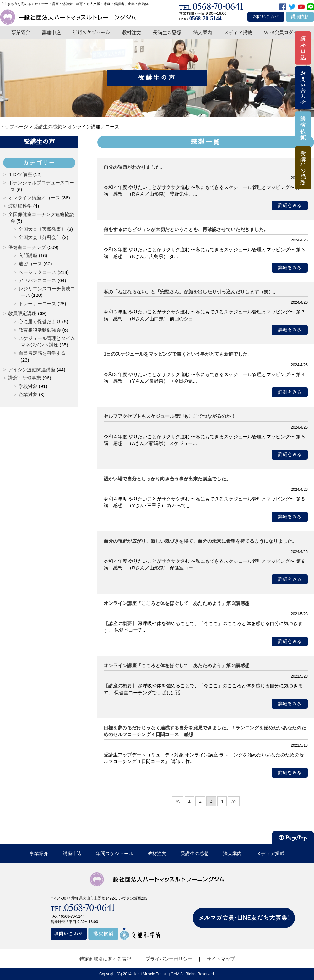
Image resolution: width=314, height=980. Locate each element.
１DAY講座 (20, 174)
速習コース (30, 264)
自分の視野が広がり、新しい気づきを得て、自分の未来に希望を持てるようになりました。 (200, 541)
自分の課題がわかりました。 (134, 167)
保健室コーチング (27, 247)
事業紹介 (21, 33)
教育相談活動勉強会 (40, 330)
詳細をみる (290, 205)
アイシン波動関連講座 (32, 370)
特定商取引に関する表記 (105, 959)
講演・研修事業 (25, 378)
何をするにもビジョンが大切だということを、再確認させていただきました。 (186, 229)
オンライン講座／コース (34, 198)
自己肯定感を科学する (42, 353)
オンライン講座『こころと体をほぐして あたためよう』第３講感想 (177, 603)
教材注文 (132, 33)
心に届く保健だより (40, 321)
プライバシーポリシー (169, 959)
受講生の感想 (167, 33)
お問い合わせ (266, 17)
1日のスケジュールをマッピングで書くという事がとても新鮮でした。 (178, 354)
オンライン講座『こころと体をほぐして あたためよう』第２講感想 (177, 665)
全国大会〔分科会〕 (40, 237)
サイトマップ (221, 959)
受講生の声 (39, 142)
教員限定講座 (22, 313)
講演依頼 (300, 17)
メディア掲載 (238, 33)
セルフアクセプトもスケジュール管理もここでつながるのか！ (170, 416)
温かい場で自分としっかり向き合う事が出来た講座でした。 (167, 479)
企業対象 (28, 394)
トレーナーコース (37, 304)
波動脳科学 (20, 206)
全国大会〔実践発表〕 (42, 229)
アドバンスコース (37, 280)
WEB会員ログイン (283, 33)
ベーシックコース (37, 272)
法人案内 (203, 33)
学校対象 (28, 386)
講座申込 (51, 33)
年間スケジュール (91, 33)
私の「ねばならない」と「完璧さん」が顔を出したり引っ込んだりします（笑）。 (191, 292)
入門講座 (28, 255)
